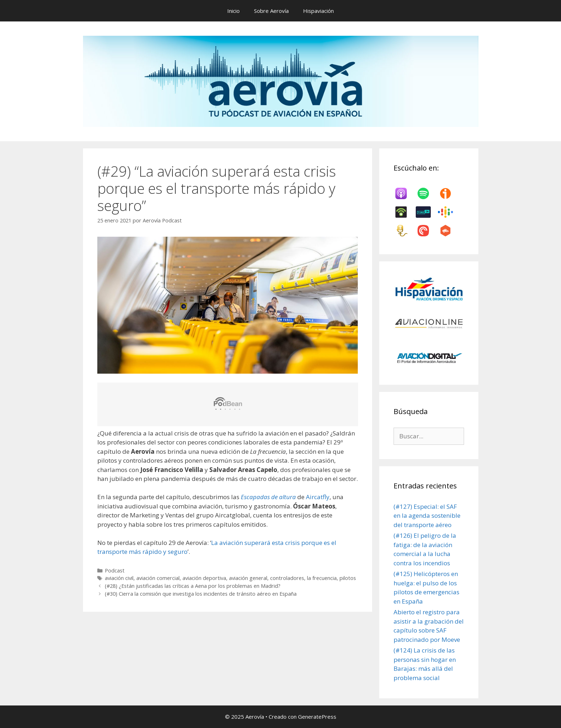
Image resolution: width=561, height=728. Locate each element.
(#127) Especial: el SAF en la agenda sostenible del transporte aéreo (427, 516)
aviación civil (119, 578)
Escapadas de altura (268, 497)
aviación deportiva (204, 578)
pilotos (348, 578)
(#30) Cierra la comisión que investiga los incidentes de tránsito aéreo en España (201, 594)
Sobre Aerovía (271, 11)
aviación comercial (158, 578)
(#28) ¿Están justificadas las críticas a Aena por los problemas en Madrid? (193, 586)
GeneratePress (317, 717)
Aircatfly (318, 497)
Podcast (115, 570)
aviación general (248, 578)
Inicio (233, 11)
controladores (287, 578)
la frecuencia (322, 578)
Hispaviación (318, 11)
